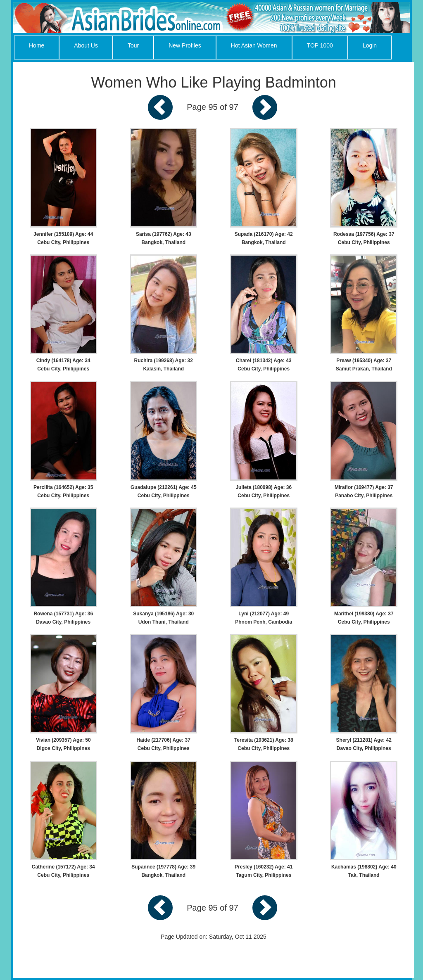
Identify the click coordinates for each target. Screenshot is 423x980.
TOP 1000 (320, 45)
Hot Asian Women (254, 45)
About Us (86, 45)
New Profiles (185, 45)
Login (370, 45)
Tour (133, 45)
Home (37, 45)
